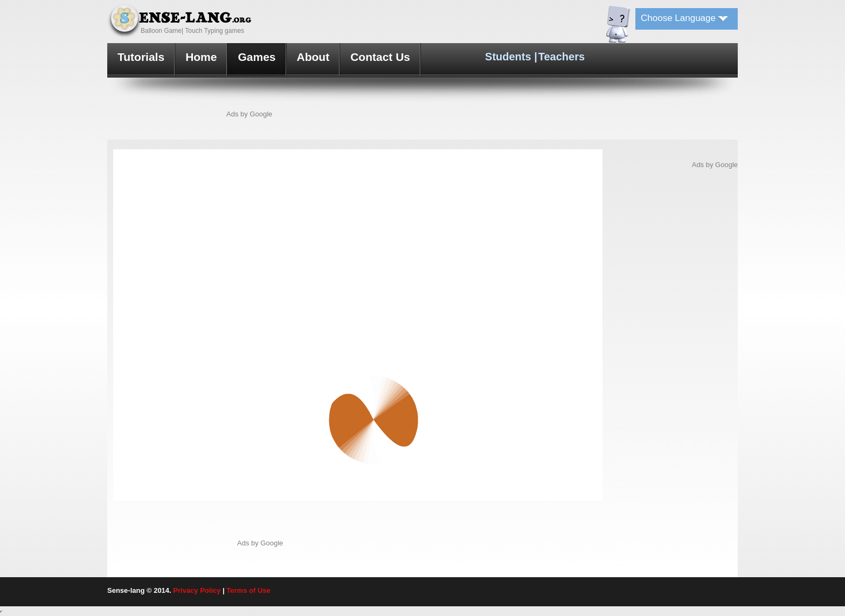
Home (201, 57)
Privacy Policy (197, 590)
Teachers (562, 57)
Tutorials (141, 57)
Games (257, 57)
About (313, 57)
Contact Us (380, 57)
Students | (511, 57)
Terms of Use (248, 590)
